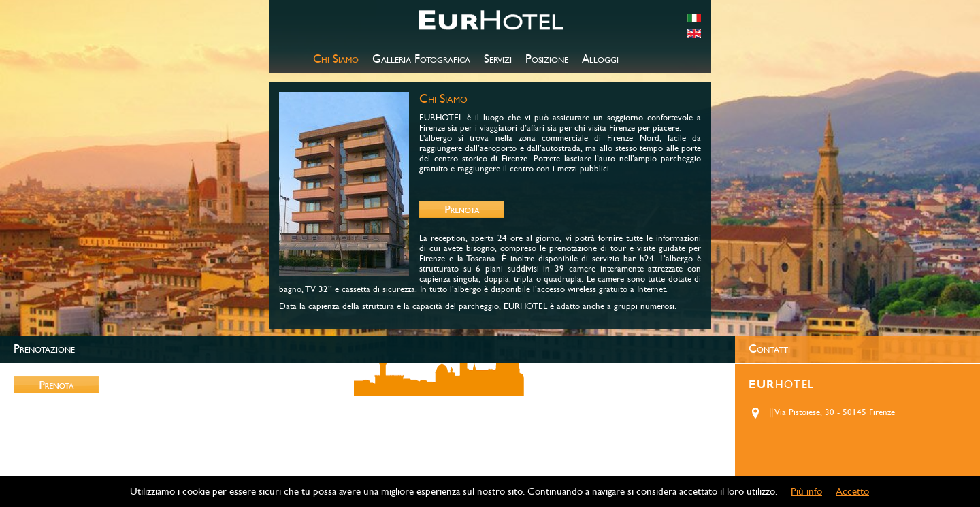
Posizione (547, 59)
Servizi (498, 59)
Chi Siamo (336, 59)
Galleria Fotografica (421, 59)
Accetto (852, 491)
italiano (694, 18)
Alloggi (600, 59)
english (694, 34)
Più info (806, 491)
